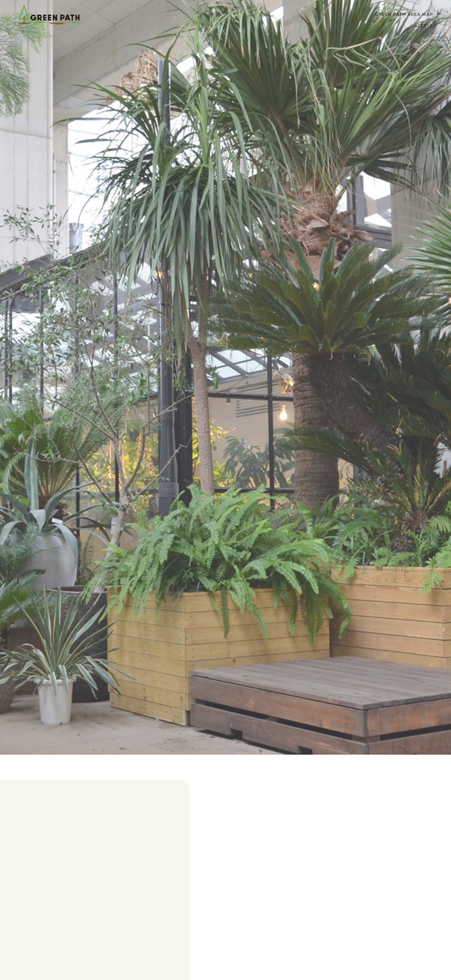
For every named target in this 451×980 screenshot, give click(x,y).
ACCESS (424, 26)
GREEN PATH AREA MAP (404, 14)
